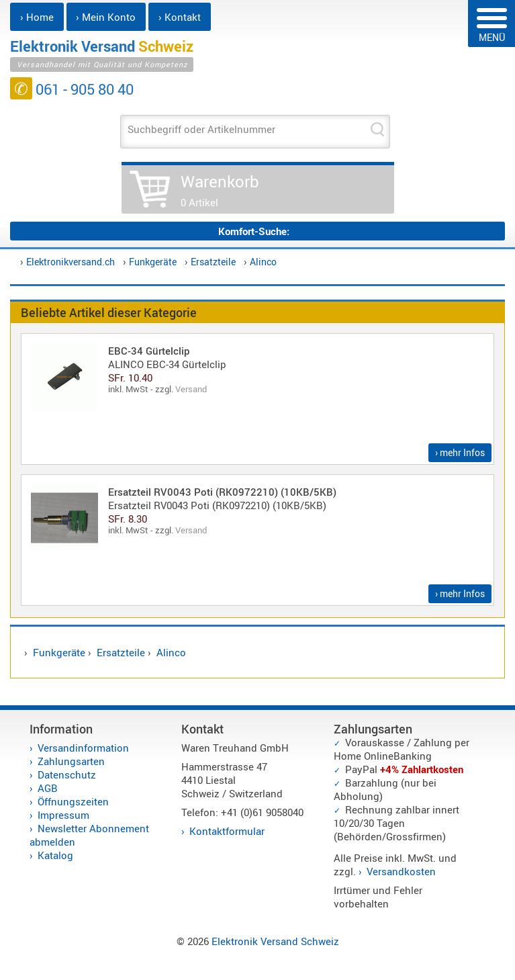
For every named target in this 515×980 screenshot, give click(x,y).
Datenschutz (67, 774)
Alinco (263, 262)
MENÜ (492, 26)
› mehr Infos (460, 452)
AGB (48, 788)
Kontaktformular (227, 831)
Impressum (63, 815)
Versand (191, 389)
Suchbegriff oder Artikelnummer (201, 129)
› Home (37, 17)
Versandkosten (401, 871)
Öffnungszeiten (73, 801)
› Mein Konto (106, 17)
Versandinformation (83, 748)
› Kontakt (180, 17)
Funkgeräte (153, 262)
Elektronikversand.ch (71, 262)
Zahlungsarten (71, 761)
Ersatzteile (213, 262)
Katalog (55, 855)
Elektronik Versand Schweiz (275, 941)
